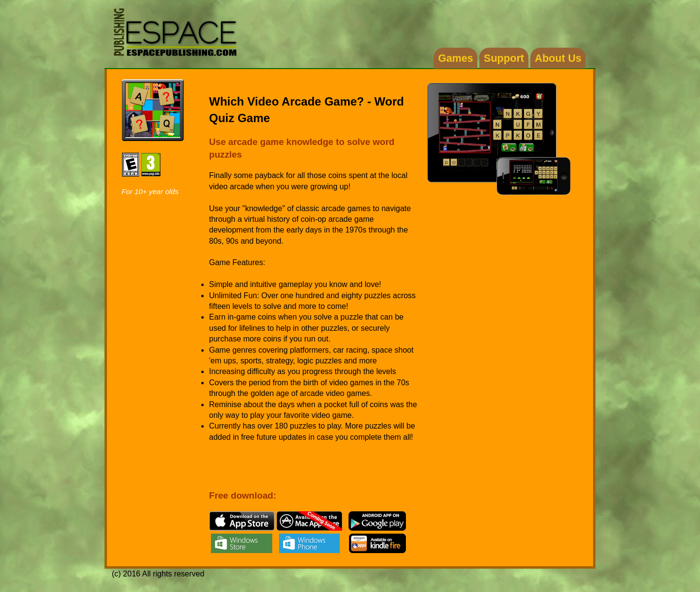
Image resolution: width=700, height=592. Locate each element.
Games (455, 58)
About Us (558, 58)
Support (504, 58)
